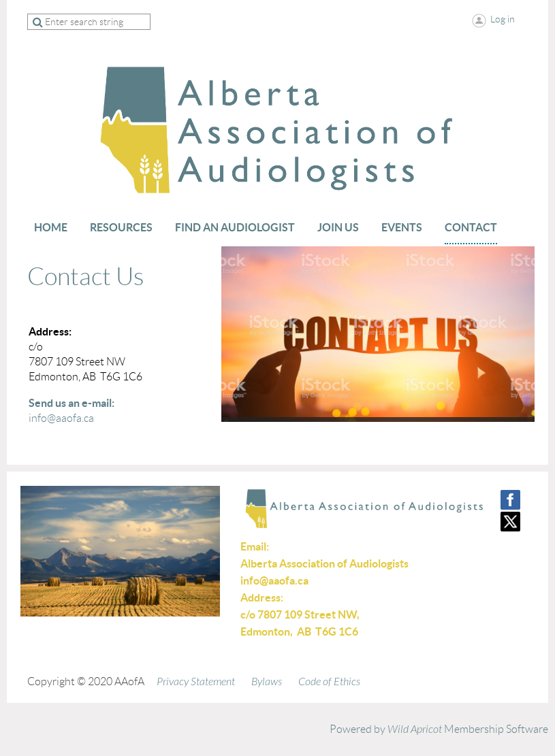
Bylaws (267, 682)
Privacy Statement (196, 682)
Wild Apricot (415, 729)
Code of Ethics (329, 682)
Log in (503, 19)
